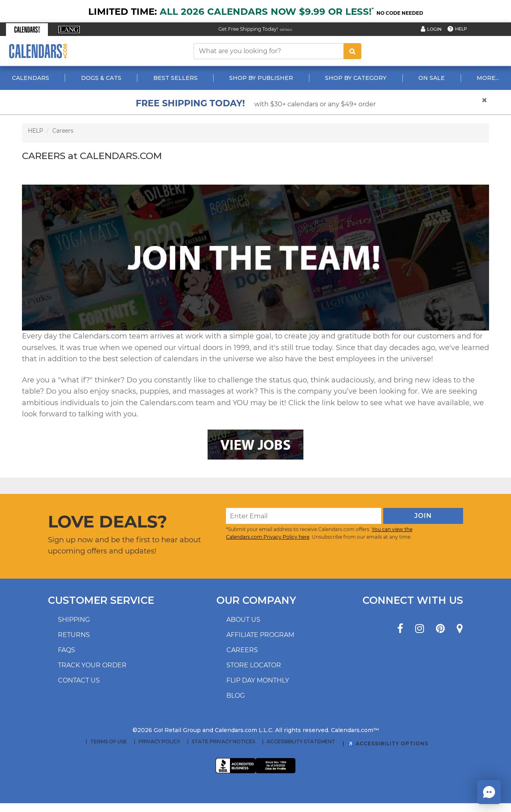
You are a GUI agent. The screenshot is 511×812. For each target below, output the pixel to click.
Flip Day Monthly (258, 680)
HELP (36, 131)
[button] (27, 30)
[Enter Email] (304, 516)
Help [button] (461, 29)
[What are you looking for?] (269, 51)
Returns (74, 635)
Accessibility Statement (301, 742)
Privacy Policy (159, 742)
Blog (236, 696)
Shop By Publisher (261, 78)
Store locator (254, 665)
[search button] (353, 51)
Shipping (74, 620)
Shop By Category (356, 78)
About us (243, 620)
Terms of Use (109, 742)
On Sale (432, 78)
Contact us (79, 680)
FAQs (66, 650)
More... (488, 78)
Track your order (92, 665)
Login (434, 29)
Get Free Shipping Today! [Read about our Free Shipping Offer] (248, 29)
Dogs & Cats (101, 78)
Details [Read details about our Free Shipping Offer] (286, 30)
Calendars (31, 78)
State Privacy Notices (223, 742)
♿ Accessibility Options (388, 743)
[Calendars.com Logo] (38, 51)
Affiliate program (260, 635)
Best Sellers (175, 78)
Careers (63, 131)
